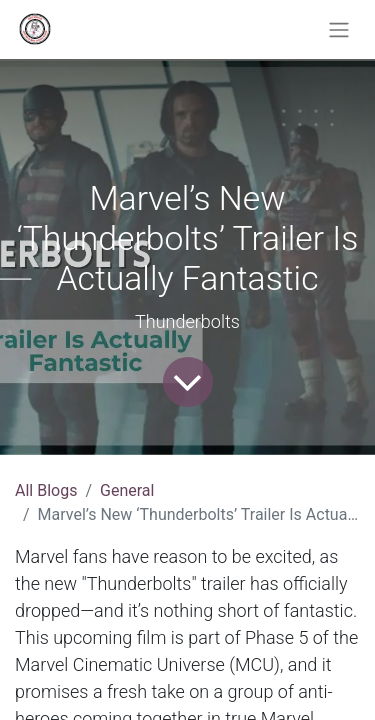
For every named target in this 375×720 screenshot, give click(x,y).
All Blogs (46, 490)
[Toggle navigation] (339, 29)
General (127, 490)
